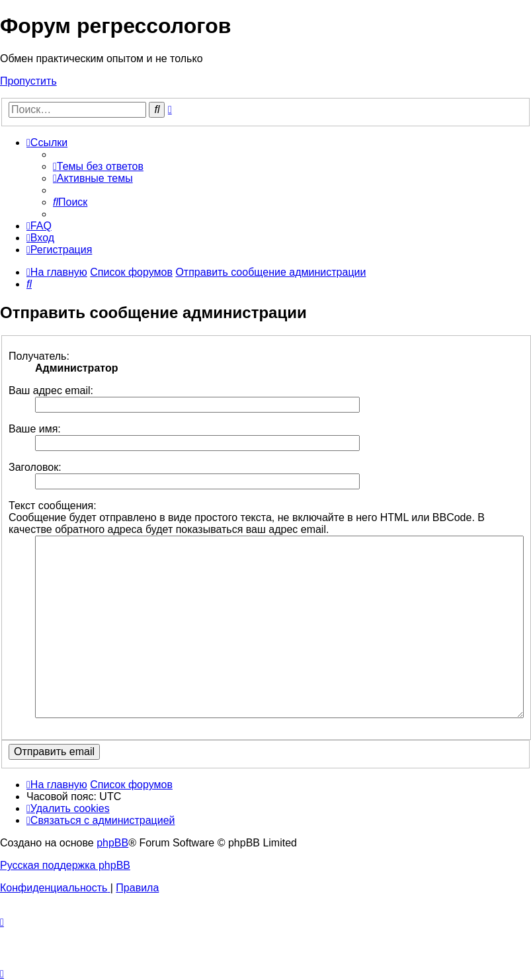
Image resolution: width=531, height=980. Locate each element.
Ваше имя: (35, 429)
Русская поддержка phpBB (65, 865)
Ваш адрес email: (51, 390)
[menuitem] (98, 166)
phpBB (112, 843)
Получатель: (39, 356)
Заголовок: (35, 467)
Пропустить (28, 81)
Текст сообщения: (53, 506)
